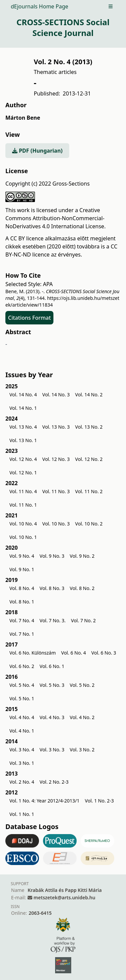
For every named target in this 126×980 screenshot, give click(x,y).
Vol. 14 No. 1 (23, 408)
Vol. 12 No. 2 (89, 459)
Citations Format (29, 318)
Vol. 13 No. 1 (23, 440)
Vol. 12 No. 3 (56, 459)
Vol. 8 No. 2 (82, 588)
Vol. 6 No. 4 (74, 653)
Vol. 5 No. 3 (52, 685)
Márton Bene (23, 118)
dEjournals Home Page (39, 6)
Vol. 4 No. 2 (82, 717)
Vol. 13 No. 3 (56, 427)
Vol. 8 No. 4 (22, 588)
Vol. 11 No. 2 (89, 491)
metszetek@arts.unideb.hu (65, 897)
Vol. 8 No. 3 (52, 588)
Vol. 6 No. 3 (104, 653)
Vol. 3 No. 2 (82, 750)
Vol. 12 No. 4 (23, 459)
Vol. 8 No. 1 (22, 602)
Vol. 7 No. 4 (22, 620)
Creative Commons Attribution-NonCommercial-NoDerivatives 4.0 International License (55, 218)
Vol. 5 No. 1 (22, 698)
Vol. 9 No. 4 (22, 556)
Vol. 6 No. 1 (52, 666)
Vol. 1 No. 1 (22, 814)
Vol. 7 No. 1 (22, 634)
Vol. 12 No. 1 (23, 473)
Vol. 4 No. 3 (52, 717)
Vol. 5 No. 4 (22, 685)
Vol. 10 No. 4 (23, 524)
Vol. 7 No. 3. (53, 620)
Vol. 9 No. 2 (82, 556)
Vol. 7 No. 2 (83, 620)
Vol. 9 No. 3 (52, 556)
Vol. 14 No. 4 (23, 395)
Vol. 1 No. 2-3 (99, 801)
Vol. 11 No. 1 (23, 505)
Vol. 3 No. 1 (22, 763)
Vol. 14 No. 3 (56, 395)
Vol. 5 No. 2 (82, 685)
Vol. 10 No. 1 (23, 537)
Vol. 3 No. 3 (52, 750)
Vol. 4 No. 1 (22, 731)
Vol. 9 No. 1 (22, 569)
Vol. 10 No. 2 (89, 524)
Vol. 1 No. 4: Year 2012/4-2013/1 (45, 801)
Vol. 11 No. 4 (23, 491)
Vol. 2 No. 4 (22, 782)
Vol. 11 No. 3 (56, 491)
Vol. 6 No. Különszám (33, 653)
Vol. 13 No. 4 (23, 427)
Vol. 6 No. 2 (22, 666)
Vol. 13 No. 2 (89, 427)
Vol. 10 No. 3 (56, 524)
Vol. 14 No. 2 (89, 395)
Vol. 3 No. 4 (22, 750)
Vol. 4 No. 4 (22, 717)
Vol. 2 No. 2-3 (54, 782)
